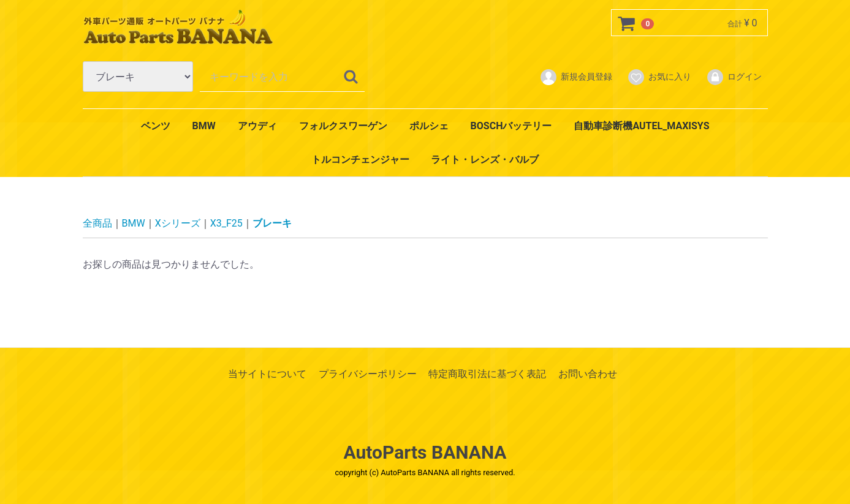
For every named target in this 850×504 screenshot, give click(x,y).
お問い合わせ (588, 374)
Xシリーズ (178, 223)
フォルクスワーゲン (343, 126)
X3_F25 (226, 223)
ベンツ (156, 126)
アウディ (257, 126)
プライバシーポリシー (368, 374)
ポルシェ (429, 126)
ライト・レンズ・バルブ (485, 160)
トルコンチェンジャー (360, 160)
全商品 (97, 223)
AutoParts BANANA (425, 452)
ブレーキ (272, 223)
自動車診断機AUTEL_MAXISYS (641, 126)
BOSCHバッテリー (511, 126)
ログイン (734, 77)
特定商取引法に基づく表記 (487, 374)
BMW (203, 126)
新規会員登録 (576, 77)
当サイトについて (267, 374)
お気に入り (659, 77)
